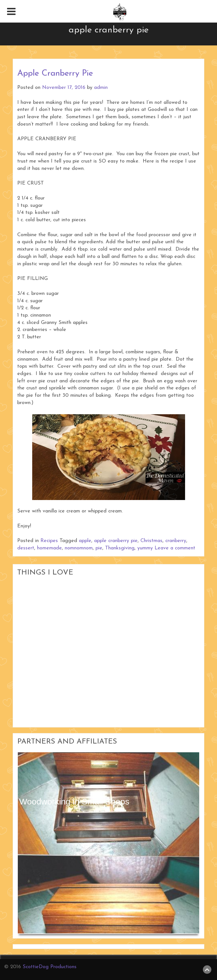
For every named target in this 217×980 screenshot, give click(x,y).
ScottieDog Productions (50, 967)
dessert (26, 548)
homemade (49, 548)
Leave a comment (175, 548)
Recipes (49, 541)
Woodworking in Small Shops (74, 802)
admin (101, 88)
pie (99, 548)
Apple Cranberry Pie (55, 74)
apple (85, 541)
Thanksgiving (120, 548)
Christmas (151, 541)
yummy (145, 548)
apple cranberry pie (116, 541)
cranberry (176, 541)
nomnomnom (79, 548)
